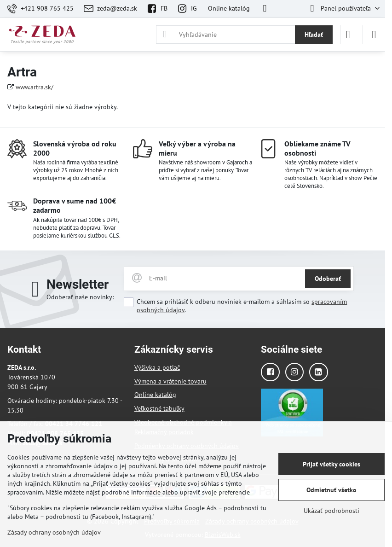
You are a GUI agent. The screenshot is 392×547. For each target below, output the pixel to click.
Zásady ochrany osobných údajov (54, 532)
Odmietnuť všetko (331, 490)
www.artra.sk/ (35, 87)
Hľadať (314, 35)
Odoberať (328, 279)
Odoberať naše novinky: (80, 297)
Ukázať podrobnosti (331, 511)
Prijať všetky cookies (331, 464)
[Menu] (374, 35)
